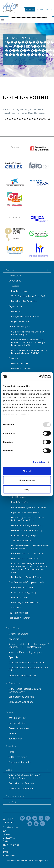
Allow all (27, 471)
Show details (39, 462)
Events (9, 770)
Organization (15, 306)
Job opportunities (17, 723)
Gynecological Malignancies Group (27, 525)
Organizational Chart (20, 322)
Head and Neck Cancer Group (25, 559)
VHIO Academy (13, 683)
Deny (27, 489)
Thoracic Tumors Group (22, 541)
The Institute (15, 276)
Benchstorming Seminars (21, 697)
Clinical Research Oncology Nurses (26, 663)
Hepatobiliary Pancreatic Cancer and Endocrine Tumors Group (28, 519)
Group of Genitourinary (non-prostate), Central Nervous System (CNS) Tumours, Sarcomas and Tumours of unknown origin (29, 568)
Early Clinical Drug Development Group (29, 507)
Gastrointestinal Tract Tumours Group (28, 554)
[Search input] (29, 17)
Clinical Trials (12, 628)
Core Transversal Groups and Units (26, 582)
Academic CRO (16, 639)
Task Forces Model (18, 613)
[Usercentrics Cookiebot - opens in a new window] (39, 376)
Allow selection (27, 480)
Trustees (15, 286)
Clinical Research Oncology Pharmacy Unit (28, 669)
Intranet (40, 9)
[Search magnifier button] (50, 17)
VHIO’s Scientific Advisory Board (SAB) (28, 296)
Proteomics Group (20, 598)
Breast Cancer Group (21, 502)
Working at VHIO (17, 718)
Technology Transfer (19, 618)
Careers (9, 712)
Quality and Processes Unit (22, 676)
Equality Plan (15, 739)
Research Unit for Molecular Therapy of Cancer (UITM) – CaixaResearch (29, 646)
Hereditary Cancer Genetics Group (27, 530)
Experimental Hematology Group (26, 513)
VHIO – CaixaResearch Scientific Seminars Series (25, 690)
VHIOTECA (16, 608)
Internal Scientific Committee (24, 301)
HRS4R (12, 733)
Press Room (11, 746)
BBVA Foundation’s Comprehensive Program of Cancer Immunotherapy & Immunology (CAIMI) (28, 342)
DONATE (31, 10)
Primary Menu (3, 20)
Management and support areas (26, 317)
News (11, 752)
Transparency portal (15, 796)
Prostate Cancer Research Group (26, 577)
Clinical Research (17, 497)
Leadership (16, 311)
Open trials (14, 657)
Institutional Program (19, 327)
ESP (47, 9)
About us (10, 270)
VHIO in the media (18, 757)
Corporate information (20, 762)
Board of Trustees (19, 291)
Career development (19, 728)
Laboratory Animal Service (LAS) (26, 603)
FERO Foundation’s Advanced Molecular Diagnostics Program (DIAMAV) (29, 352)
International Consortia (21, 369)
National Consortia (19, 363)
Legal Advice (12, 802)
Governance (15, 281)
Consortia (13, 358)
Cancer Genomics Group (23, 587)
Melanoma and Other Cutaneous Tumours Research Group (30, 547)
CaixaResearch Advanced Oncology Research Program (27, 333)
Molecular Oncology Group (24, 593)
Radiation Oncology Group (23, 536)
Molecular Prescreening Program (25, 652)
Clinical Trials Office (18, 634)
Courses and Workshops (21, 702)
